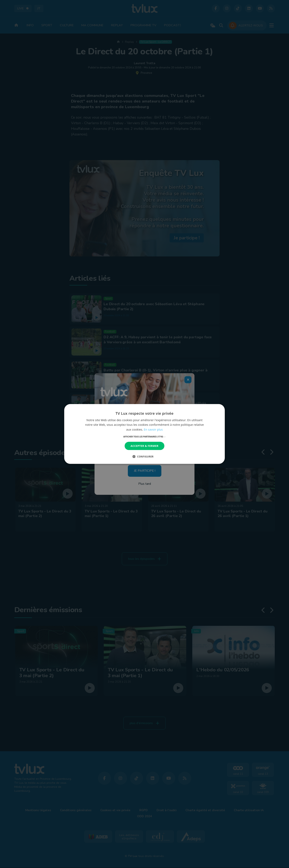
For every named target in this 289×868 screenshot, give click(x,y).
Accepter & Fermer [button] (145, 446)
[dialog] (144, 434)
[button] (145, 437)
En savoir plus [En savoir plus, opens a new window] (153, 429)
